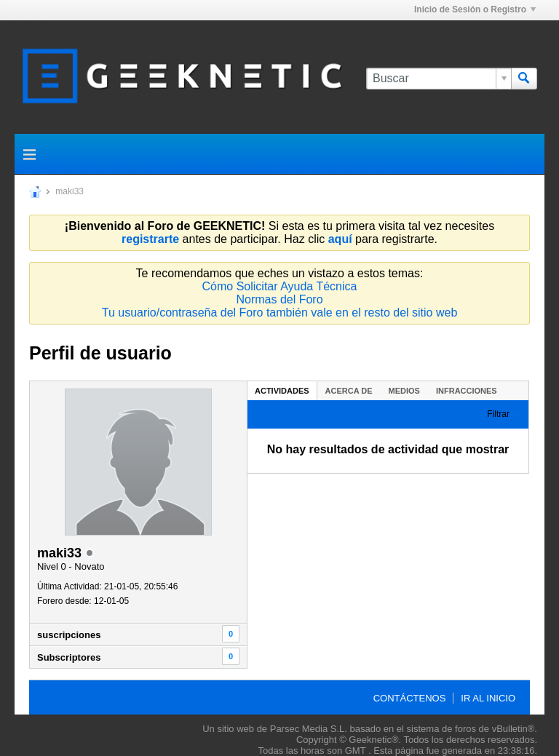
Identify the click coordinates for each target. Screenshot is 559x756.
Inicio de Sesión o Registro (475, 9)
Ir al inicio (488, 698)
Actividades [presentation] (282, 391)
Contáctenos (410, 698)
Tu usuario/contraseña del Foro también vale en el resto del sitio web (280, 313)
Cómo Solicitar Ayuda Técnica (280, 286)
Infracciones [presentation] (467, 391)
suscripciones (69, 635)
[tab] (282, 390)
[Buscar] (439, 79)
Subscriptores (69, 657)
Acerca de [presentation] (349, 391)
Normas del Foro (279, 299)
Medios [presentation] (404, 391)
